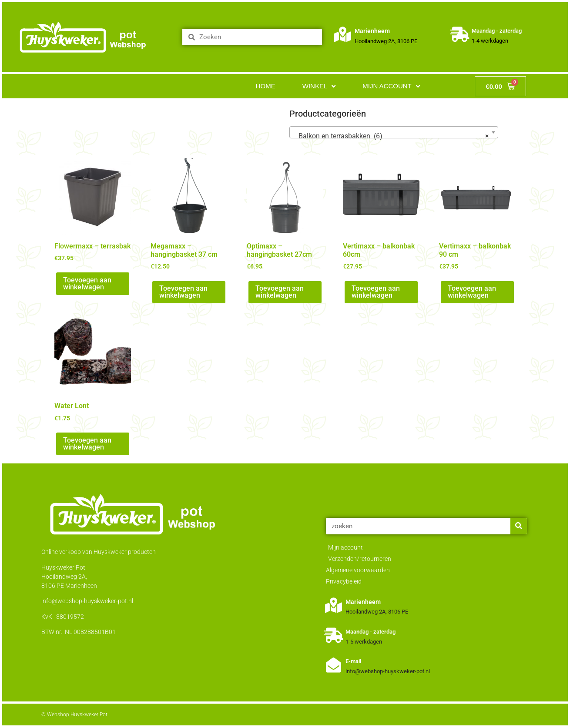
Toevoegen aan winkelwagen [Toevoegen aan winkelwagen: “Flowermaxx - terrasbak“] (87, 283)
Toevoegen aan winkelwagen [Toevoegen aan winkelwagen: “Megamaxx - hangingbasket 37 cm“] (183, 292)
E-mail (353, 661)
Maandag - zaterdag (497, 31)
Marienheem (373, 31)
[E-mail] (334, 665)
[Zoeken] (519, 526)
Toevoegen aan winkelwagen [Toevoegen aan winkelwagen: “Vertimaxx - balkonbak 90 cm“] (472, 292)
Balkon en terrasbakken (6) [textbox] (391, 136)
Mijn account (391, 86)
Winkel (319, 86)
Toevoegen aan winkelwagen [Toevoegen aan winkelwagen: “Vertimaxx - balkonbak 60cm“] (376, 292)
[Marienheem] (343, 35)
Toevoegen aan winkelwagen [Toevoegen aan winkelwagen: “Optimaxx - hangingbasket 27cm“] (280, 292)
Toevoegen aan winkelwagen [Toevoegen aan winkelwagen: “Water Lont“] (87, 444)
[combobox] (394, 132)
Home (266, 86)
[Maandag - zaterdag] (460, 35)
